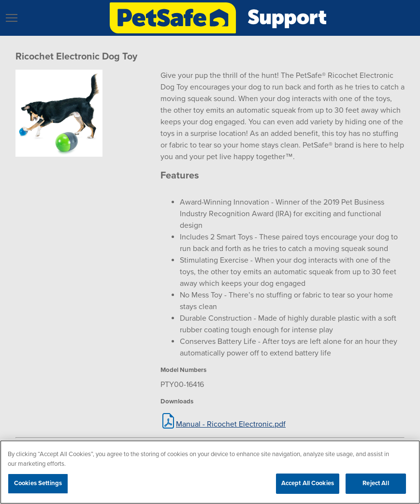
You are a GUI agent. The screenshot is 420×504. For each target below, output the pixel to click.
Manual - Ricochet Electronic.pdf (231, 424)
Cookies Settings (38, 483)
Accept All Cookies (308, 483)
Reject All (376, 483)
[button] (12, 18)
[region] (210, 472)
